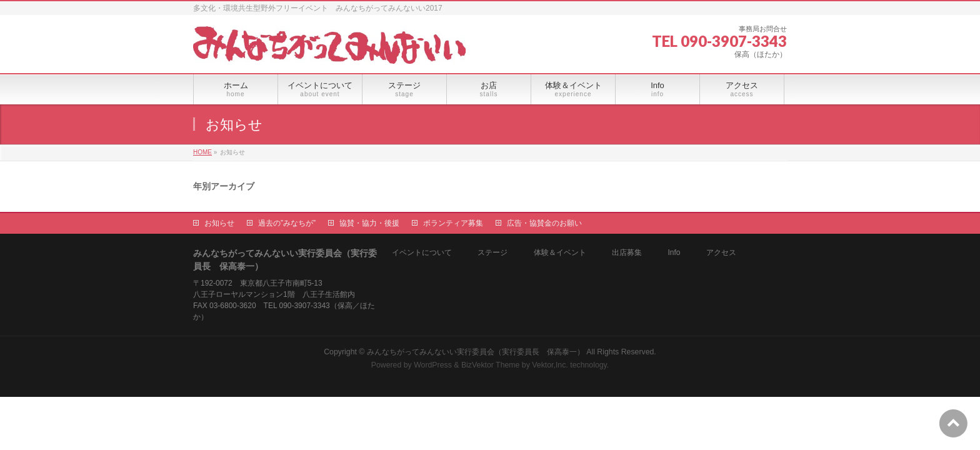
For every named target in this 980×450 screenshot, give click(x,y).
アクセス (721, 253)
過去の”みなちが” (287, 223)
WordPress (433, 365)
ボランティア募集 (453, 223)
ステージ (492, 253)
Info (674, 253)
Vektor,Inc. (550, 365)
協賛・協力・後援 (369, 223)
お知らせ (219, 223)
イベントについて (422, 253)
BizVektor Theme (491, 365)
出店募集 (627, 253)
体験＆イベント (560, 253)
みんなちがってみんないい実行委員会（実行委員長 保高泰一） (476, 352)
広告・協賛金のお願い (544, 223)
